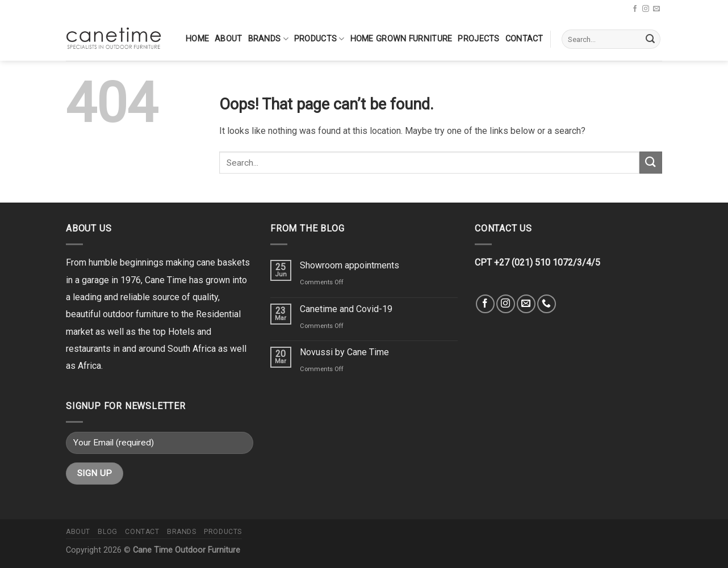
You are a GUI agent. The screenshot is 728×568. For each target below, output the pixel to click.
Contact (524, 39)
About (228, 39)
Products (319, 39)
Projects (478, 39)
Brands (268, 39)
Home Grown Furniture (401, 39)
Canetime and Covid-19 (346, 309)
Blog (107, 532)
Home (197, 39)
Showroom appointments (350, 265)
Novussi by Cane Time (344, 352)
